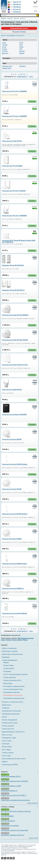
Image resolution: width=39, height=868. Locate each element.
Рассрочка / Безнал (19, 32)
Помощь (35, 7)
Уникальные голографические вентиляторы (15, 800)
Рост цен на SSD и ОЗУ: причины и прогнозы (16, 811)
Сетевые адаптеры (10, 677)
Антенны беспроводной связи (13, 689)
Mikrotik (22, 53)
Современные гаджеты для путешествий (14, 830)
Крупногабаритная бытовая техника (14, 759)
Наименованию (22, 77)
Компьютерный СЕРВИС (10, 765)
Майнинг (5, 762)
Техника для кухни (8, 729)
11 (24, 74)
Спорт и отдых (7, 741)
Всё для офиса (7, 747)
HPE (21, 49)
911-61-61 (17, 9)
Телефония (6, 708)
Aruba (4, 43)
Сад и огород (6, 756)
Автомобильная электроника (11, 711)
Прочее (4, 717)
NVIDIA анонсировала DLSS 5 (11, 776)
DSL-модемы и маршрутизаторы (14, 686)
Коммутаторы (8, 683)
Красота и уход (7, 735)
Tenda (35, 132)
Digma (21, 47)
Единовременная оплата (19, 28)
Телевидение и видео (9, 738)
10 (21, 74)
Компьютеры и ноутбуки (10, 651)
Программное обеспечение (11, 714)
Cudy (21, 45)
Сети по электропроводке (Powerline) (15, 674)
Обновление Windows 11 (9, 791)
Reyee (35, 256)
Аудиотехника (6, 705)
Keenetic (22, 51)
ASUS (21, 43)
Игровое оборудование (10, 720)
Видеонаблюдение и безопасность (13, 732)
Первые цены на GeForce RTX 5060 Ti (14, 795)
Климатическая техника (10, 723)
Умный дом (6, 744)
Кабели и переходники (9, 648)
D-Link (4, 47)
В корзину (32, 101)
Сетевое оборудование (10, 660)
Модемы (6, 662)
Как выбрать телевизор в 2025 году (13, 835)
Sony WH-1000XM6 (7, 816)
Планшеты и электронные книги (12, 702)
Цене (31, 77)
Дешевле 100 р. (7, 66)
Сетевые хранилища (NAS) (12, 680)
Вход (35, 11)
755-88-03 (17, 5)
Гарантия (16, 18)
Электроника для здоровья (10, 826)
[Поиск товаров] (19, 15)
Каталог (3, 18)
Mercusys (5, 53)
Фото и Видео (6, 750)
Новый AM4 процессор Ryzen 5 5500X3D (15, 781)
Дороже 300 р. (7, 68)
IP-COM (5, 51)
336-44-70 (17, 2)
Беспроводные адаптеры (11, 692)
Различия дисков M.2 (8, 821)
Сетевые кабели (9, 668)
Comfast (5, 45)
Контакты (23, 18)
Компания (10, 18)
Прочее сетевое (8, 665)
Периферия (6, 657)
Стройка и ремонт (8, 753)
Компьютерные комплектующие (12, 654)
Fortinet (5, 49)
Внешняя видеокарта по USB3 (11, 786)
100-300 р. (23, 66)
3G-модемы (7, 671)
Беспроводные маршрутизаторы (14, 698)
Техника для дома (8, 726)
